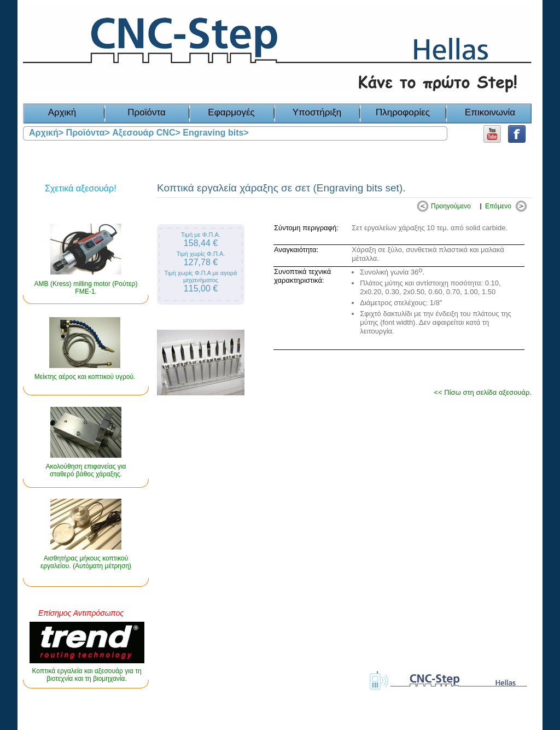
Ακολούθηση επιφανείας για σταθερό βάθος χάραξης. (86, 470)
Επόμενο (498, 206)
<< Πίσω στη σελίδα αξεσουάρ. (483, 392)
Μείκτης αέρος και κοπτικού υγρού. (85, 377)
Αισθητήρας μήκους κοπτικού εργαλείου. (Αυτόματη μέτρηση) (86, 562)
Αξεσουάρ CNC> (146, 133)
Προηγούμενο (451, 206)
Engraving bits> (215, 133)
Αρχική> (46, 133)
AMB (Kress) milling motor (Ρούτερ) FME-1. (86, 288)
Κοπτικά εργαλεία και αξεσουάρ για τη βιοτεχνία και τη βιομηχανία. (86, 675)
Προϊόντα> (88, 133)
